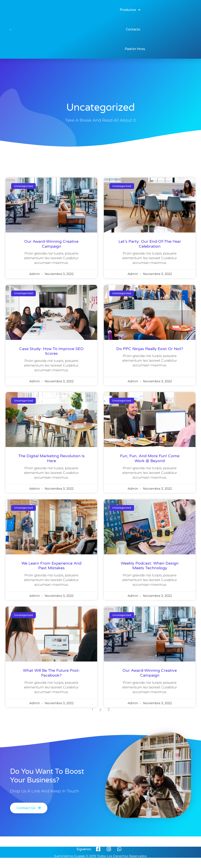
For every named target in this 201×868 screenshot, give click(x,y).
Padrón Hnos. (135, 49)
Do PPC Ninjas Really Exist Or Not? (150, 349)
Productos (130, 10)
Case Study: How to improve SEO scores (51, 351)
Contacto (133, 29)
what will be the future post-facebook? (51, 673)
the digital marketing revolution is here (51, 458)
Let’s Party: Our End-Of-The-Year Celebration (150, 244)
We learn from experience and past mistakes (51, 566)
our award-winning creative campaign (51, 244)
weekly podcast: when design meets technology (150, 566)
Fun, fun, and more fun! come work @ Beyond (150, 458)
